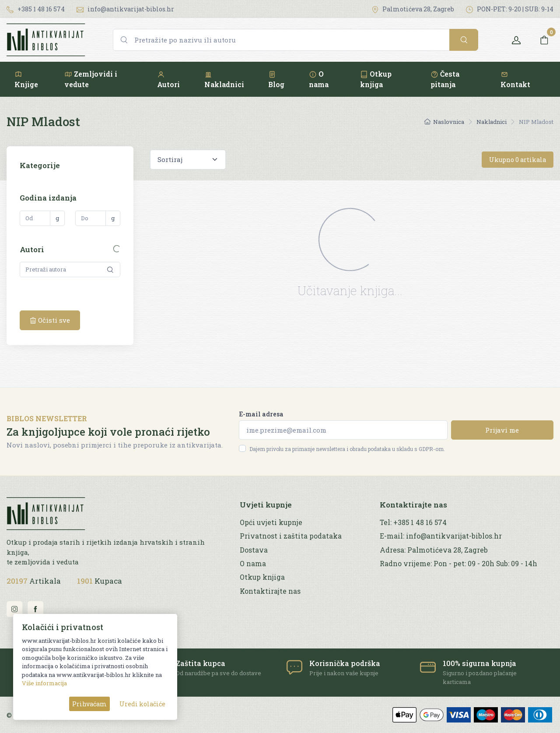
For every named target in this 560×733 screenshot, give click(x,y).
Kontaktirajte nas (270, 591)
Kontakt (515, 79)
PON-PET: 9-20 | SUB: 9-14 (510, 9)
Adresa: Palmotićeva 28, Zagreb (434, 550)
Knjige (26, 79)
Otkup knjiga (376, 79)
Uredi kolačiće (142, 704)
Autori (168, 79)
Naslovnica (444, 122)
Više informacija (44, 683)
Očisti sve (50, 320)
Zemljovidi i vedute (91, 79)
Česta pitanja (445, 79)
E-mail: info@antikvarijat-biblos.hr (441, 536)
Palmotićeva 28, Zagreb (413, 9)
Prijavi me (502, 430)
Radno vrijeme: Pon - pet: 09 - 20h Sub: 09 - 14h (458, 564)
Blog (276, 79)
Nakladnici (224, 79)
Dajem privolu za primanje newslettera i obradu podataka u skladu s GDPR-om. (347, 449)
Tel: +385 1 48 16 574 (413, 522)
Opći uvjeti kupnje (271, 522)
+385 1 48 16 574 (36, 9)
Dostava (254, 550)
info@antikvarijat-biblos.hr (125, 9)
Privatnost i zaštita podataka (291, 536)
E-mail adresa (261, 414)
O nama (319, 79)
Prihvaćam (89, 704)
